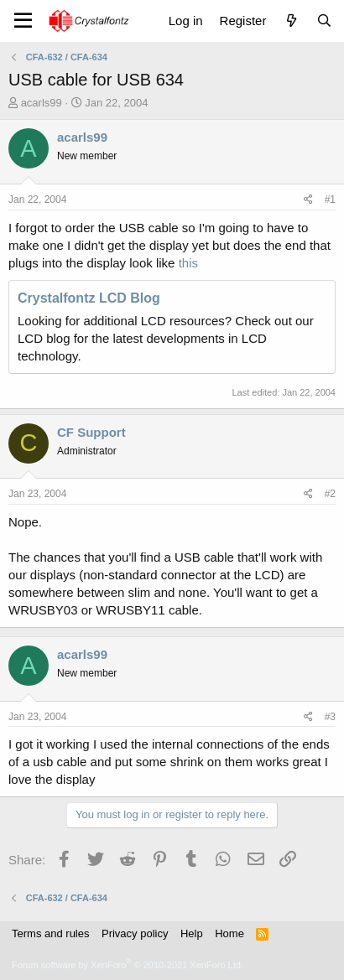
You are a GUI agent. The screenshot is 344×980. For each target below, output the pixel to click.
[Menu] (23, 21)
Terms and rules (50, 933)
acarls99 (42, 103)
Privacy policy (135, 933)
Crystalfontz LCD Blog (89, 298)
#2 (330, 494)
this (188, 263)
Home (229, 933)
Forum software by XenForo (128, 965)
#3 (330, 717)
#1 (330, 200)
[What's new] (291, 21)
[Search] (324, 21)
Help (192, 933)
